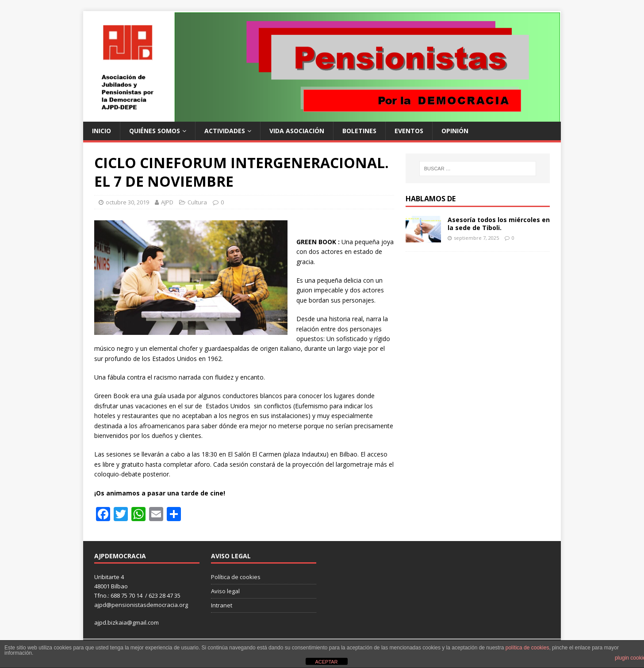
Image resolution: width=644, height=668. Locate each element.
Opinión (455, 131)
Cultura (197, 202)
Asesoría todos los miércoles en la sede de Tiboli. (499, 224)
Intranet (222, 605)
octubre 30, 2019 (127, 202)
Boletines (359, 131)
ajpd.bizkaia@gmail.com (126, 622)
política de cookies (527, 648)
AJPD (167, 202)
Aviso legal (225, 591)
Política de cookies (236, 577)
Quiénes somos (155, 131)
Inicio (102, 131)
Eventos (409, 131)
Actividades (225, 131)
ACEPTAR (326, 662)
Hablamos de (431, 199)
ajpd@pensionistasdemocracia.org (141, 605)
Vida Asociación (297, 131)
